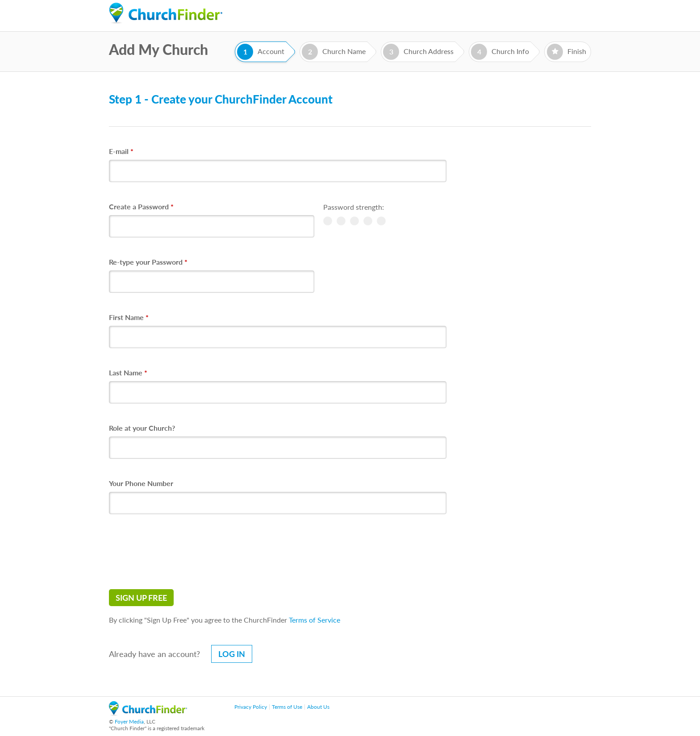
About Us (318, 707)
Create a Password (141, 206)
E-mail (121, 151)
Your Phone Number (141, 483)
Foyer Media (129, 721)
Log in (232, 654)
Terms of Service (315, 620)
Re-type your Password (148, 262)
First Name (129, 317)
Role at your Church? (142, 428)
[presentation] (177, 552)
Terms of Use (287, 707)
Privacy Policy (251, 707)
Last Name (128, 372)
